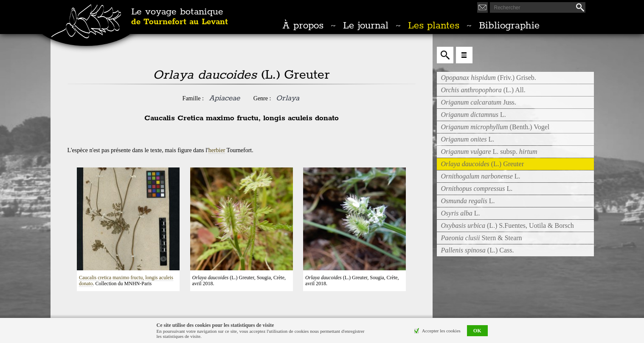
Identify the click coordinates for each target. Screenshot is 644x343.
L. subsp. (489, 152)
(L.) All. (483, 90)
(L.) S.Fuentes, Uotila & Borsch (508, 225)
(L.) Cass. (478, 250)
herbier (217, 150)
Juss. (479, 102)
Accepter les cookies (441, 331)
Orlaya (288, 98)
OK (477, 331)
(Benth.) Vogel (495, 127)
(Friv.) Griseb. (489, 78)
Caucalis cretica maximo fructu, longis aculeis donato (126, 281)
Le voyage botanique (180, 17)
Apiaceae (224, 98)
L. (474, 115)
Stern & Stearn (482, 238)
